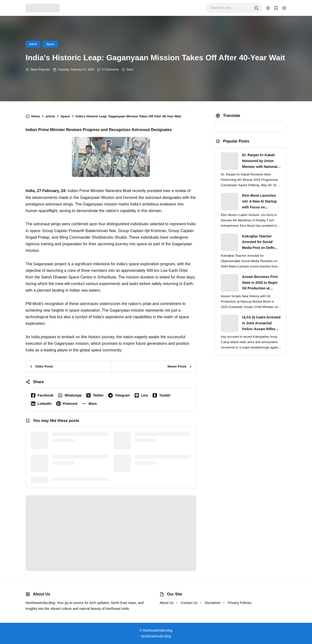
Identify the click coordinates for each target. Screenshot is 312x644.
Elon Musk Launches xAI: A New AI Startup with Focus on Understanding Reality (260, 202)
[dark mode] (268, 8)
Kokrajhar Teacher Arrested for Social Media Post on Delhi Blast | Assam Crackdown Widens (258, 243)
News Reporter (40, 70)
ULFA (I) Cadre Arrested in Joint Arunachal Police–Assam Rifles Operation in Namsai (261, 324)
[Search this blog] (230, 8)
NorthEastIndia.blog (156, 636)
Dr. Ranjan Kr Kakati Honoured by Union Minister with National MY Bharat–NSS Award (260, 161)
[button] (284, 8)
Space (50, 44)
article (33, 44)
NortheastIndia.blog (158, 630)
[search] (256, 8)
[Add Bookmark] (127, 70)
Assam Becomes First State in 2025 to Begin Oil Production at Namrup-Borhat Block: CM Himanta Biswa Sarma (260, 283)
